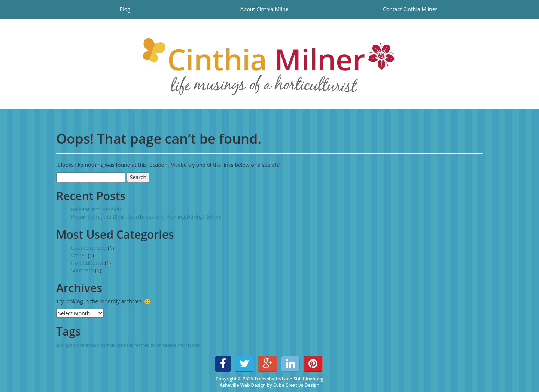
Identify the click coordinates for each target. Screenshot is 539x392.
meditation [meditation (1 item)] (151, 345)
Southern (82, 270)
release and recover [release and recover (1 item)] (181, 345)
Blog (125, 9)
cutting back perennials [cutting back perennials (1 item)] (78, 345)
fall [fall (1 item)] (137, 345)
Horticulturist (87, 263)
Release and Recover (96, 209)
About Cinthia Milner (265, 9)
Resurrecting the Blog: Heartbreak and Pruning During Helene (146, 217)
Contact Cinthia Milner (410, 9)
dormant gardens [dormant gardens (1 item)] (117, 345)
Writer (79, 255)
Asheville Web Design (243, 385)
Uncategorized (89, 248)
